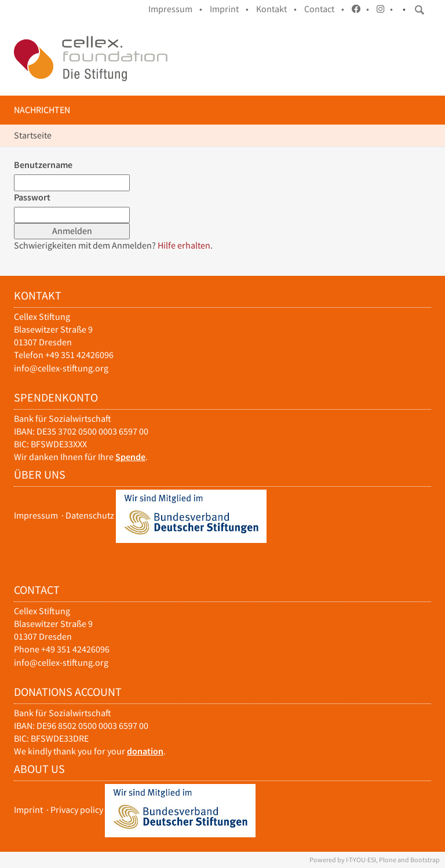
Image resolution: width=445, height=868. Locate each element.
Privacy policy (77, 810)
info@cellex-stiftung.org (61, 368)
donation (145, 751)
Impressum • (175, 9)
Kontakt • (276, 9)
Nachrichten (42, 110)
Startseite (33, 135)
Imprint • (229, 9)
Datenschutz (90, 515)
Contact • (324, 9)
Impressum (36, 515)
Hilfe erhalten (184, 245)
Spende (130, 457)
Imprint (28, 810)
